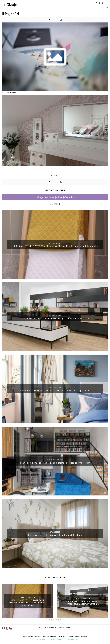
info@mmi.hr (51, 636)
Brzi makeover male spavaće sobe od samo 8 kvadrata (55, 535)
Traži (106, 8)
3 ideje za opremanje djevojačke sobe (55, 197)
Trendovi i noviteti (55, 243)
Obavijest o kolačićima (55, 640)
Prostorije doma (55, 388)
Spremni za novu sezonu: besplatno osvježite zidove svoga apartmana (55, 391)
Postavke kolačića (72, 640)
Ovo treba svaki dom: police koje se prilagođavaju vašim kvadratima (55, 318)
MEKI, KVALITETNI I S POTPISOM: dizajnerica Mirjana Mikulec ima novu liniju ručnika (55, 246)
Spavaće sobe (55, 532)
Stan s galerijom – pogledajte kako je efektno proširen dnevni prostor (55, 463)
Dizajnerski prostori (55, 460)
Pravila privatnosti (38, 640)
